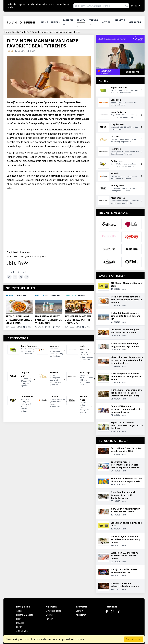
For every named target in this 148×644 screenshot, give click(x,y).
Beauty (81, 22)
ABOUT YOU (22, 631)
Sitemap (50, 615)
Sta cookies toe (134, 639)
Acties (106, 22)
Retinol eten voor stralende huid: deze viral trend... (19, 320)
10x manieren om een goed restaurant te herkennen (78, 320)
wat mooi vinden (62, 130)
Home (45, 22)
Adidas (19, 611)
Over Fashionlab (54, 611)
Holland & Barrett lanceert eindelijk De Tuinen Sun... (48, 320)
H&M (19, 619)
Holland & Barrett (24, 615)
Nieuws (55, 22)
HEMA (19, 627)
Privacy (49, 619)
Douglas (20, 623)
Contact (79, 611)
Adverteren (81, 615)
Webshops (135, 22)
